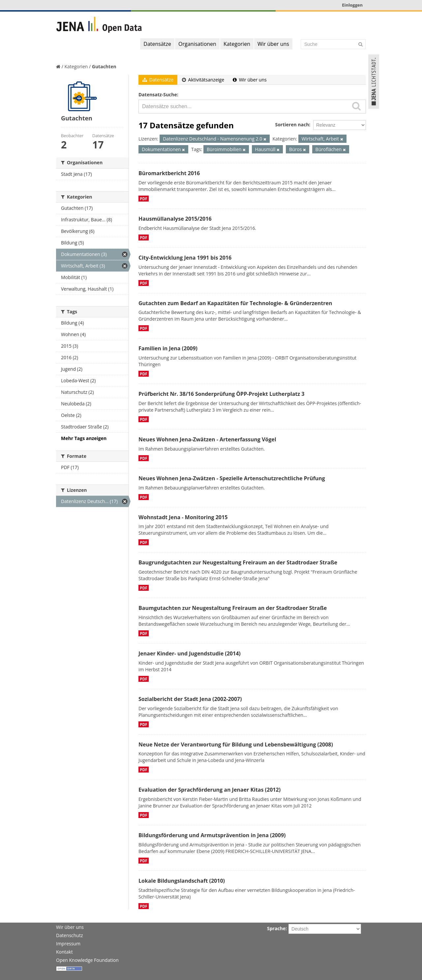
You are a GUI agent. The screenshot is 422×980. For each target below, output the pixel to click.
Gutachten (104, 66)
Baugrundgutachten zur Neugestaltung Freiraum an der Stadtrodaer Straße (238, 562)
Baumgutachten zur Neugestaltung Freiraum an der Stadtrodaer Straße (233, 608)
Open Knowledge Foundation (87, 960)
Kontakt (64, 952)
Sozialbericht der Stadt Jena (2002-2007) (190, 699)
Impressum (68, 944)
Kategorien (237, 44)
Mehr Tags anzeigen (84, 438)
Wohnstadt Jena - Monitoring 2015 (183, 517)
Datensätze (157, 44)
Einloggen (352, 5)
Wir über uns (273, 44)
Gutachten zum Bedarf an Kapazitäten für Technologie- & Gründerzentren (235, 303)
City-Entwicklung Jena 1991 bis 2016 (185, 258)
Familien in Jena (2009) (168, 348)
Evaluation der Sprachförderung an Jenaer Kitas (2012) (210, 790)
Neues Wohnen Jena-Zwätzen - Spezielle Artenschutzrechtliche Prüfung (232, 478)
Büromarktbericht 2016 (169, 173)
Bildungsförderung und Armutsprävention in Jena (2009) (212, 835)
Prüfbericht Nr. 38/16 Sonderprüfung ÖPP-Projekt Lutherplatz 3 (221, 394)
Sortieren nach (292, 125)
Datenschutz (69, 935)
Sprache (276, 928)
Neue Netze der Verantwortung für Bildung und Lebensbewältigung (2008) (236, 744)
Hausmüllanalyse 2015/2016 (175, 219)
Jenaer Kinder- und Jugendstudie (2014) (190, 653)
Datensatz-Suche (158, 95)
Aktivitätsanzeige (203, 80)
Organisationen (197, 44)
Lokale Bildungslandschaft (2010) (182, 881)
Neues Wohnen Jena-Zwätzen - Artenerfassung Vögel (207, 439)
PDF (144, 199)
